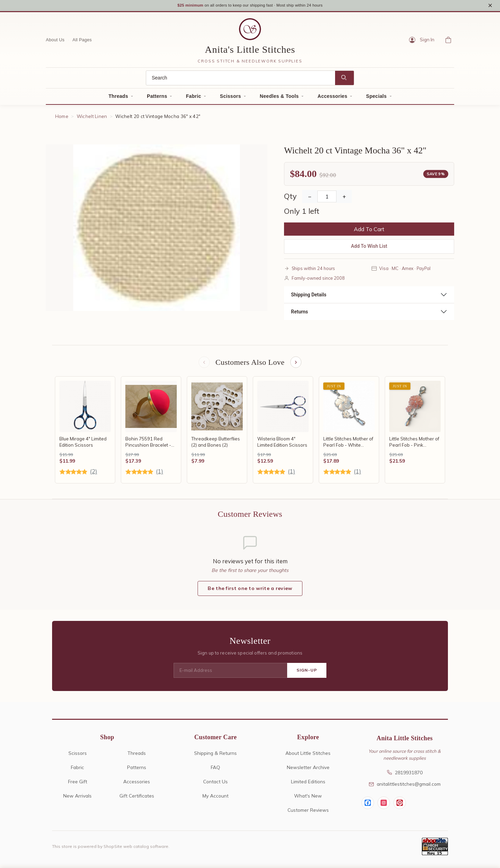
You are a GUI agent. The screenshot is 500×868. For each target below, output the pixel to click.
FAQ (215, 770)
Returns (299, 314)
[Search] (241, 80)
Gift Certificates (137, 799)
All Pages (82, 42)
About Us (55, 42)
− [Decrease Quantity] (310, 199)
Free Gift (78, 785)
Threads (118, 99)
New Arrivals (77, 799)
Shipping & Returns (215, 756)
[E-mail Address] (230, 674)
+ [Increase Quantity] (344, 199)
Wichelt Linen (92, 119)
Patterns (157, 99)
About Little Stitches (308, 756)
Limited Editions (308, 785)
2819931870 (405, 776)
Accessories (332, 99)
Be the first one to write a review (250, 592)
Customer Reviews (308, 813)
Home (62, 119)
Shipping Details (309, 297)
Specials (376, 99)
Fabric (193, 99)
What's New (308, 799)
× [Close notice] (490, 6)
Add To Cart (369, 231)
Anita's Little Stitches (250, 52)
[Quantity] (327, 199)
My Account (215, 799)
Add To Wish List (369, 248)
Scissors (230, 99)
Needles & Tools (279, 99)
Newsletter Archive (308, 770)
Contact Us (215, 785)
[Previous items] (203, 365)
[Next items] (297, 365)
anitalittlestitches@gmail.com (405, 787)
